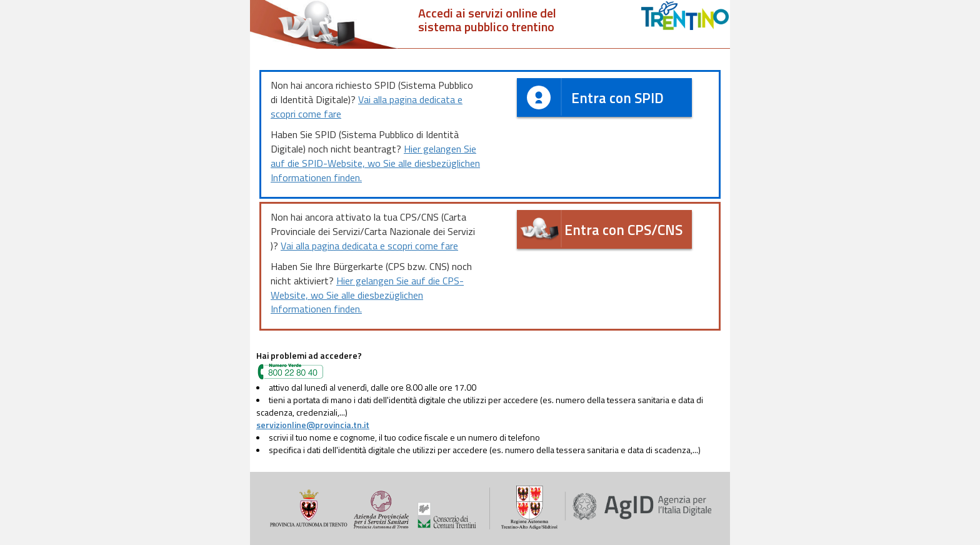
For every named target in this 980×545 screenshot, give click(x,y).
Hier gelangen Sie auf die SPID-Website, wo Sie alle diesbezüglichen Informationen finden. (375, 163)
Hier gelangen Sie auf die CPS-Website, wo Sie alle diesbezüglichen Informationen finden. (367, 295)
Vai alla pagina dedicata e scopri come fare (367, 107)
